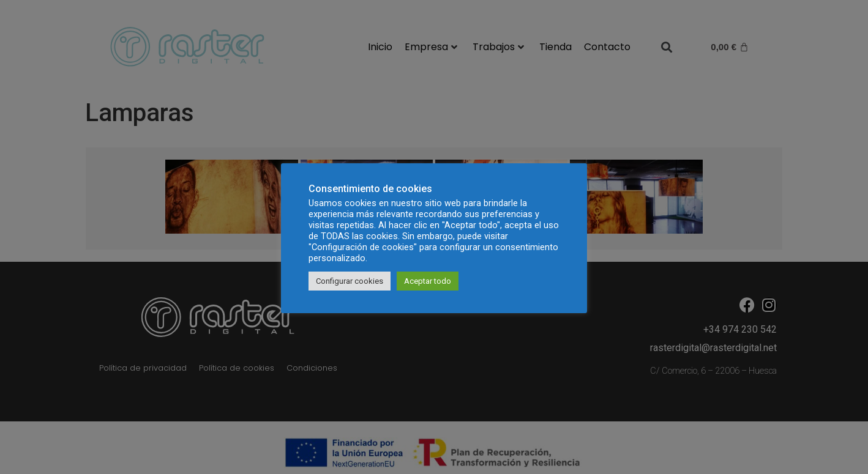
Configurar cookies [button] (350, 281)
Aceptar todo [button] (428, 281)
